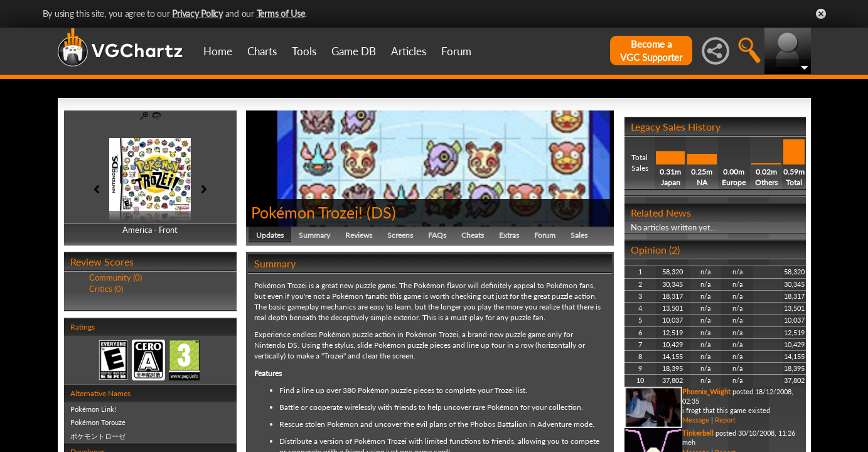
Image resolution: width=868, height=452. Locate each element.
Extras (509, 235)
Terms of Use (281, 13)
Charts (262, 51)
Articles (409, 51)
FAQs (437, 235)
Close (821, 14)
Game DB (354, 51)
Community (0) (115, 277)
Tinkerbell (698, 433)
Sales (579, 235)
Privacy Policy (197, 13)
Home (218, 51)
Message (696, 420)
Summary (314, 235)
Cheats (473, 235)
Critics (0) (106, 289)
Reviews (359, 235)
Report (725, 420)
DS (381, 212)
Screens (400, 235)
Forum (456, 51)
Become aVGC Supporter (651, 51)
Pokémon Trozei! (307, 212)
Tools (304, 51)
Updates (270, 235)
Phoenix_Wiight (706, 391)
